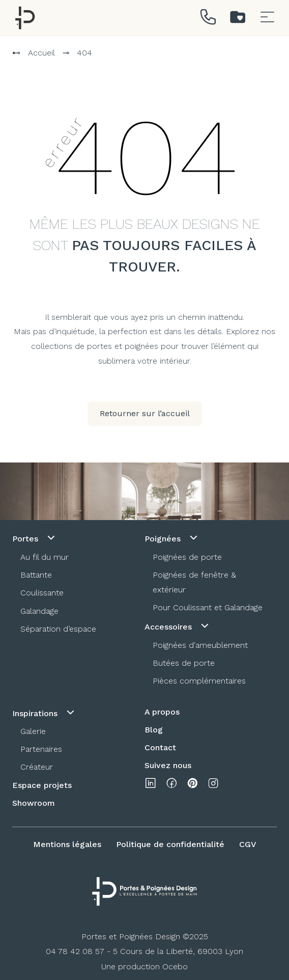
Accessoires (178, 626)
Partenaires (41, 749)
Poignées (172, 538)
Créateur (37, 767)
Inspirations (44, 712)
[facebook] (171, 785)
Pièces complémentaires (199, 681)
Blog (154, 730)
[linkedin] (151, 785)
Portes (35, 538)
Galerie (33, 731)
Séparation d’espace (58, 629)
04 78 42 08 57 (75, 951)
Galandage (39, 611)
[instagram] (213, 785)
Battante (36, 575)
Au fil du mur (45, 557)
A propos (162, 712)
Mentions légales (67, 844)
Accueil (41, 53)
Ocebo (175, 967)
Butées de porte (184, 663)
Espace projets (42, 785)
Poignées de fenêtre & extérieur (194, 582)
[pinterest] (192, 785)
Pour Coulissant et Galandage (208, 607)
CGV (248, 844)
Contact (160, 747)
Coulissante (42, 593)
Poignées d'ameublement (200, 645)
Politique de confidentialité (170, 844)
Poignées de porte (187, 557)
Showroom (34, 803)
